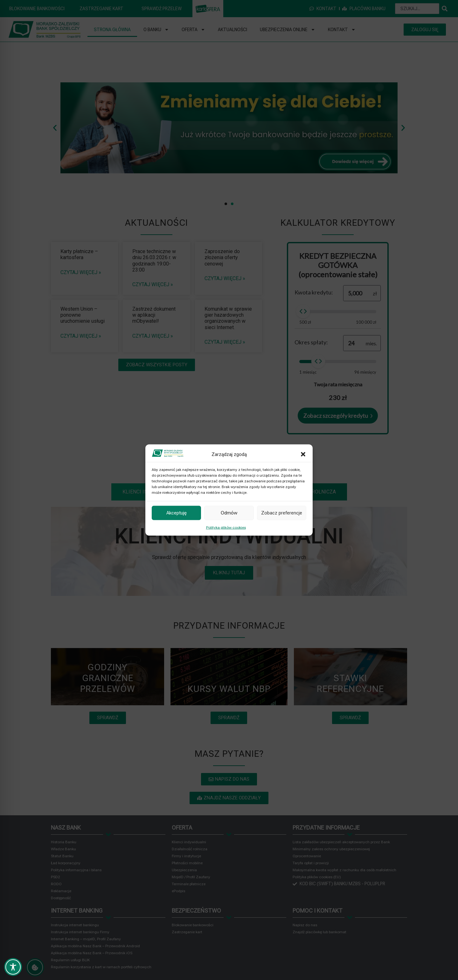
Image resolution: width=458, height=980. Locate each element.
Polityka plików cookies (226, 527)
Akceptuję (177, 513)
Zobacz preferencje (282, 513)
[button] (303, 454)
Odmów (229, 513)
